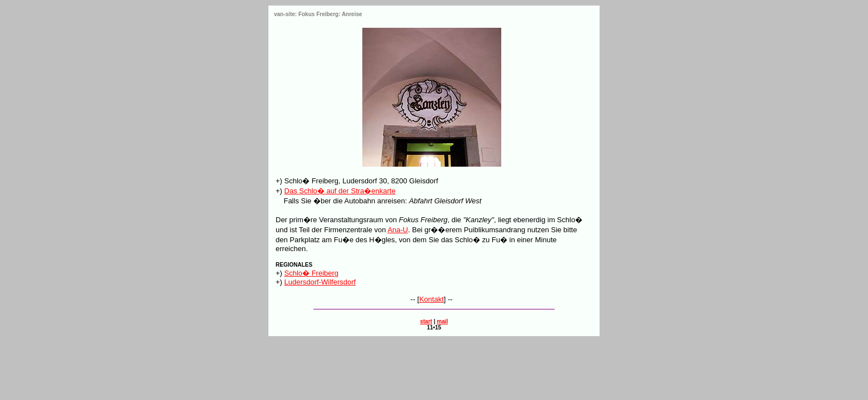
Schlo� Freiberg (312, 273)
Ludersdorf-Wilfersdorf (320, 282)
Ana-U (398, 230)
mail (442, 321)
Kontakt (431, 299)
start (426, 321)
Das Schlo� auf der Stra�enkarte (340, 191)
